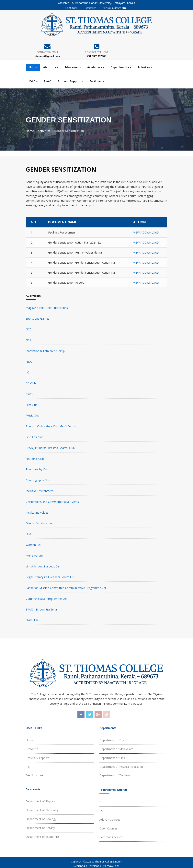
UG (101, 802)
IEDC (29, 362)
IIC (27, 372)
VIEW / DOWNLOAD (146, 232)
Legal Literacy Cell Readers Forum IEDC (51, 577)
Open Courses (108, 828)
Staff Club (32, 620)
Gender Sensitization (39, 523)
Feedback (71, 8)
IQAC (33, 81)
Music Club (33, 415)
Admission (73, 67)
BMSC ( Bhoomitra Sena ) (42, 609)
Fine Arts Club (34, 437)
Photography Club (37, 469)
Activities (145, 67)
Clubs (29, 394)
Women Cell (33, 545)
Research (90, 8)
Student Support (71, 81)
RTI (28, 767)
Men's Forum (34, 556)
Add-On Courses (110, 820)
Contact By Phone (97, 52)
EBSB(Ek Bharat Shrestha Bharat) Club (50, 448)
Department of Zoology (41, 819)
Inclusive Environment (40, 491)
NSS (28, 340)
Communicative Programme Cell (46, 599)
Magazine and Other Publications (47, 308)
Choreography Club (38, 480)
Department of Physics (40, 801)
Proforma (32, 749)
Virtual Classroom (115, 8)
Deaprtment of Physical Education (121, 767)
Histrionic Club (35, 459)
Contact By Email (47, 52)
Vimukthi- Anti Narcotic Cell (43, 566)
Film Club (32, 405)
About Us (51, 67)
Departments (121, 67)
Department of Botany (40, 828)
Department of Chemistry (42, 810)
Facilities (97, 81)
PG (101, 811)
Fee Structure (34, 775)
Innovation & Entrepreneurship (45, 351)
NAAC (48, 81)
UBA (29, 534)
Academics (96, 67)
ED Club (31, 383)
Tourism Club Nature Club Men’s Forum (51, 426)
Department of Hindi (113, 758)
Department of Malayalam (116, 749)
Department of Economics (43, 837)
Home (33, 67)
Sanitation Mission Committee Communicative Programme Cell (66, 588)
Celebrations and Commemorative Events (52, 502)
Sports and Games (38, 319)
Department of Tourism (115, 775)
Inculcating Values (37, 513)
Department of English (114, 740)
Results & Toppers (38, 758)
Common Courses (111, 837)
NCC (29, 329)
